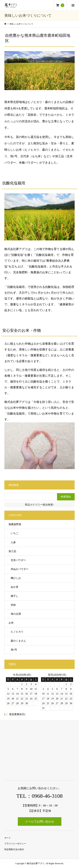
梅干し (15, 596)
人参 (13, 542)
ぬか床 (15, 587)
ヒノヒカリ (17, 632)
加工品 (12, 551)
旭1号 (14, 650)
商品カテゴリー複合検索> (40, 505)
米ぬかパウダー (20, 569)
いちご (15, 533)
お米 (11, 623)
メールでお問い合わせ (40, 822)
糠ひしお (16, 578)
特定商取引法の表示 (14, 849)
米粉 (13, 605)
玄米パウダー (18, 560)
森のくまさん (18, 641)
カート (8, 838)
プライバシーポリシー (15, 844)
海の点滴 (16, 614)
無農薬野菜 (15, 524)
